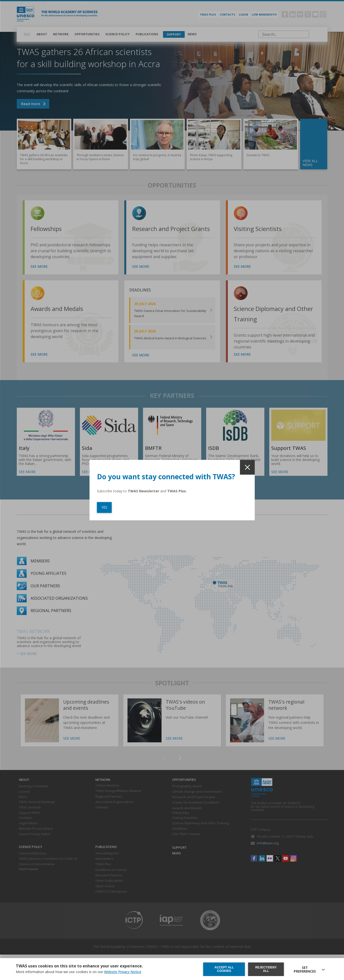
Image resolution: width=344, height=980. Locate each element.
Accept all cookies (224, 969)
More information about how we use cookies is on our (79, 972)
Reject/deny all (266, 969)
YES (104, 507)
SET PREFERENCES (305, 969)
